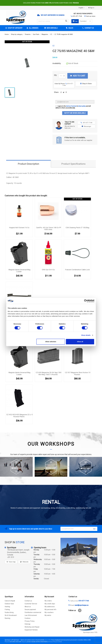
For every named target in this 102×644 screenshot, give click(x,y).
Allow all (80, 342)
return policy (82, 106)
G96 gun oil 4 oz (48, 270)
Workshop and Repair (32, 627)
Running (7, 618)
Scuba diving (9, 612)
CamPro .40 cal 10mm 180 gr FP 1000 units (49, 229)
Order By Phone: (64, 85)
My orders (48, 601)
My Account (49, 597)
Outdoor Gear (9, 604)
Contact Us (89, 28)
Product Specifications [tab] (73, 164)
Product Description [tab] (28, 164)
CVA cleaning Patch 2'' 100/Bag (77, 228)
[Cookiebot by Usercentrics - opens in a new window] (86, 301)
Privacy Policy (30, 621)
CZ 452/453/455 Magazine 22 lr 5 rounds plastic (20, 416)
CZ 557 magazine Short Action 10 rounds (78, 373)
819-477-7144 (77, 16)
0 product (86, 21)
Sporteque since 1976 (90, 632)
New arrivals (52, 28)
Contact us (28, 601)
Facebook (80, 610)
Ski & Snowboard (11, 615)
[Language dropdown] (82, 8)
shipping (24, 642)
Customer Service (31, 604)
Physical (7, 642)
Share (61, 93)
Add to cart (78, 76)
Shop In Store (86, 84)
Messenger (86, 126)
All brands (33, 28)
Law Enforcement (31, 615)
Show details (86, 335)
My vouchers (49, 612)
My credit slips (50, 604)
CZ (53, 46)
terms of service (71, 106)
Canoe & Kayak (10, 601)
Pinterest (66, 93)
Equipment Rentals (31, 630)
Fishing (7, 609)
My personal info (50, 609)
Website (25, 562)
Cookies (27, 618)
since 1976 (48, 640)
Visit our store (91, 16)
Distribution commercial (33, 612)
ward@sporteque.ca (81, 605)
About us (28, 607)
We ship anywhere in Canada (53, 15)
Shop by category (15, 28)
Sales (71, 28)
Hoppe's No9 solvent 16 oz (19, 228)
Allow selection (51, 342)
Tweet (64, 93)
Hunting (7, 607)
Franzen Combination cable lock (77, 270)
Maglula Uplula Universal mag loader (19, 271)
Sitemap (27, 624)
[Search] (53, 21)
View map (12, 562)
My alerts (48, 615)
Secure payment (30, 609)
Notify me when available (75, 113)
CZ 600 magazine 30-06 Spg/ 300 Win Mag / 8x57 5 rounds (49, 373)
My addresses (50, 607)
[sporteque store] (79, 551)
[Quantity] (61, 76)
